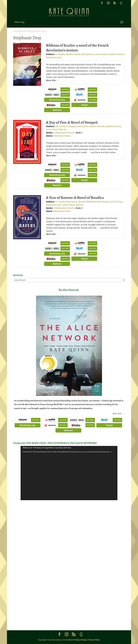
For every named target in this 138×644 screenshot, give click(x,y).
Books (25, 31)
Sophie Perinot (116, 54)
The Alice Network (69, 290)
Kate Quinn (87, 54)
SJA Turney (117, 202)
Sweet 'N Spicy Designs (78, 640)
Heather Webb (73, 54)
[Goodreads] (121, 4)
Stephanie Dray (39, 31)
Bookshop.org (57, 100)
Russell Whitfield (87, 202)
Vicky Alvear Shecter (56, 129)
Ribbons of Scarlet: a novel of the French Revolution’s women (77, 48)
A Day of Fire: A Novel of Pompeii (72, 122)
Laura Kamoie (101, 54)
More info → (52, 80)
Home (16, 31)
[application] (69, 473)
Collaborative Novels (64, 133)
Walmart (57, 110)
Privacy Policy (94, 640)
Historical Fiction (62, 136)
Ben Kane (60, 126)
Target (84, 105)
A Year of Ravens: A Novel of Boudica (75, 198)
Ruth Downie (103, 202)
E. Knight (60, 54)
